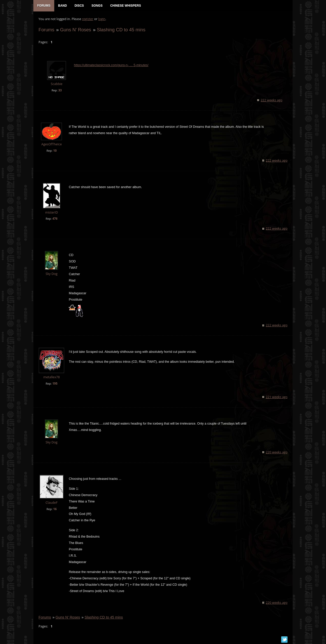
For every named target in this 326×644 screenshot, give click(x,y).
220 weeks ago (277, 452)
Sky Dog (52, 274)
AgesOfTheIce (51, 144)
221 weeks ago (277, 397)
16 (55, 509)
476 (55, 219)
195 (55, 384)
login (102, 19)
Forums (46, 30)
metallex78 (52, 377)
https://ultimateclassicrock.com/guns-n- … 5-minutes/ (111, 65)
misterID (51, 212)
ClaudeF (51, 503)
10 (55, 151)
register (88, 19)
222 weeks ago (272, 100)
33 (60, 90)
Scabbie (57, 84)
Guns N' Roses (75, 30)
